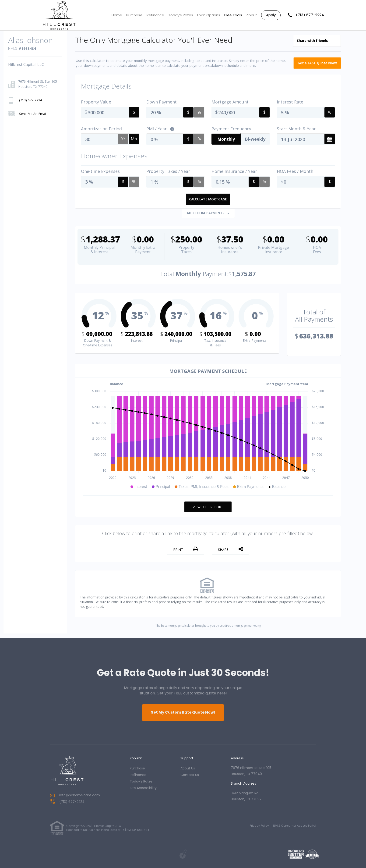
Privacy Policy (259, 826)
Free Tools (233, 15)
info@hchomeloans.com (80, 795)
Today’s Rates (181, 15)
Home (117, 15)
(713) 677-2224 (310, 15)
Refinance (155, 15)
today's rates (141, 781)
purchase (137, 768)
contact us (190, 775)
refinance (138, 775)
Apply (271, 15)
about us (188, 768)
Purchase (134, 15)
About (252, 15)
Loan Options (209, 15)
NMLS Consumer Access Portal (295, 826)
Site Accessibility (143, 788)
